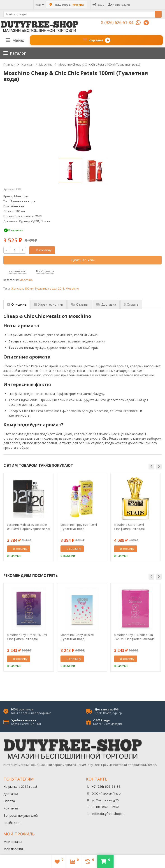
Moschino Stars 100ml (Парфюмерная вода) (129, 527)
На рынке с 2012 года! (20, 787)
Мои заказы (13, 842)
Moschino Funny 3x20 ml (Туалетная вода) (77, 637)
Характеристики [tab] (49, 304)
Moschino (26, 280)
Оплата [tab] (131, 304)
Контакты (11, 808)
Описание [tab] (17, 304)
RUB (40, 5)
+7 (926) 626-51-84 (106, 787)
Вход (98, 5)
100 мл (29, 289)
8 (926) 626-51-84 (117, 22)
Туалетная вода (46, 289)
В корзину (41, 250)
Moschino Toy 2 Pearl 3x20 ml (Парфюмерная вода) (27, 637)
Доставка (11, 794)
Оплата (9, 801)
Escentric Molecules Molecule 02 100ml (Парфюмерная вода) (28, 527)
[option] (70, 171)
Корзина (96, 40)
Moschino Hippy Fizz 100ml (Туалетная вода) (79, 527)
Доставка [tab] (106, 304)
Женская (17, 289)
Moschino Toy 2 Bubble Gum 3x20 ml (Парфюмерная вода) (135, 637)
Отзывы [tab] (80, 304)
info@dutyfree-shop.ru (108, 814)
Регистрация (119, 5)
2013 (61, 289)
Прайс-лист (12, 823)
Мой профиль (14, 849)
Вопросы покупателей (21, 815)
